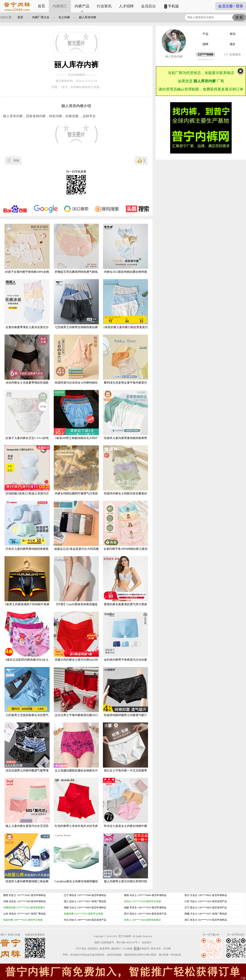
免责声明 (105, 949)
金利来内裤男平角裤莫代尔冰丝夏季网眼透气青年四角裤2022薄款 (125, 640)
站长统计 (147, 942)
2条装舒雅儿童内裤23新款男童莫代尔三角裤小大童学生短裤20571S (125, 307)
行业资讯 (104, 6)
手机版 (171, 6)
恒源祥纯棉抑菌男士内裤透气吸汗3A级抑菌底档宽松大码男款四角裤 (125, 695)
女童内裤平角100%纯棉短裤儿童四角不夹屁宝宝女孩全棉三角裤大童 (125, 529)
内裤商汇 (60, 6)
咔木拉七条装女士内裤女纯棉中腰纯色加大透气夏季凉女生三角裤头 (125, 806)
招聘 (205, 44)
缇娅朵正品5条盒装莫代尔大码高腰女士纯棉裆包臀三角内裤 (76, 529)
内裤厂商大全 (41, 17)
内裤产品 (82, 6)
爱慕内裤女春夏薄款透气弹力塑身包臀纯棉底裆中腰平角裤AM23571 (125, 584)
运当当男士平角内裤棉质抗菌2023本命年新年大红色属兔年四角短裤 (76, 695)
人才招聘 (126, 6)
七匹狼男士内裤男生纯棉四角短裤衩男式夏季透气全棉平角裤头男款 (76, 307)
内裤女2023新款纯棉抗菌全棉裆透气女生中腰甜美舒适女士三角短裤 (125, 252)
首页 (41, 6)
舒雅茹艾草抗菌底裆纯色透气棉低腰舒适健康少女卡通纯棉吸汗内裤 (76, 252)
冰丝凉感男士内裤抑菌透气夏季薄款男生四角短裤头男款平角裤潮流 (27, 750)
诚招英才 (116, 949)
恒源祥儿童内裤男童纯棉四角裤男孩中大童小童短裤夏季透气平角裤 (125, 418)
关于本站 (81, 949)
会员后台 (148, 6)
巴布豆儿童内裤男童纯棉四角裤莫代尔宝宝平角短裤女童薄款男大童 (27, 529)
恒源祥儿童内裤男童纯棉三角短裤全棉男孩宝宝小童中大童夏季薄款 (27, 861)
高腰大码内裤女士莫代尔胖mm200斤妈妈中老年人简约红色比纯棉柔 (76, 640)
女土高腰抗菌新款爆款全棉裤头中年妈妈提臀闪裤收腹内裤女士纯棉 (76, 750)
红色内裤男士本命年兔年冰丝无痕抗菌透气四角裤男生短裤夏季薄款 (76, 806)
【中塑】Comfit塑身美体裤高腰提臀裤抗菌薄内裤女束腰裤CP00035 (76, 584)
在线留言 (235, 54)
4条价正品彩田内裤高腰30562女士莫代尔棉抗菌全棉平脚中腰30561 (27, 640)
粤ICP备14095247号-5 (128, 942)
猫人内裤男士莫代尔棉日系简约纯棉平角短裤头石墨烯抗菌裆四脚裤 (125, 861)
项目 (232, 44)
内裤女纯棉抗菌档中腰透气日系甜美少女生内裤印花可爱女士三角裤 (76, 473)
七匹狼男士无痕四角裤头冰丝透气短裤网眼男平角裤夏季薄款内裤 (27, 695)
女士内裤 (64, 17)
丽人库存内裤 (88, 17)
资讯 (232, 34)
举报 (16, 161)
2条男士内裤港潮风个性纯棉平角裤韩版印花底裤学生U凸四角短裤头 (27, 584)
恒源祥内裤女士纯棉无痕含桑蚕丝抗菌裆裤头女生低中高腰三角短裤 (125, 473)
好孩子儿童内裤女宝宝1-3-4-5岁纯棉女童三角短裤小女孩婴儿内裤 (27, 418)
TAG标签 (128, 949)
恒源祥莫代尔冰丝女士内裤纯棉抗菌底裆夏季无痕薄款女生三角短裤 (76, 363)
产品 (205, 34)
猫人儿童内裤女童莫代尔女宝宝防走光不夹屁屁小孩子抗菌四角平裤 (27, 806)
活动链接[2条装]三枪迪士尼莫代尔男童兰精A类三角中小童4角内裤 (27, 473)
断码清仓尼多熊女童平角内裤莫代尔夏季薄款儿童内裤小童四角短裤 (125, 363)
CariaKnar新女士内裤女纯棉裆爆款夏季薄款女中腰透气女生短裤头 (76, 861)
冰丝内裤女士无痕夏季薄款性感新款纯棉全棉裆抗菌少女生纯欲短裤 (27, 363)
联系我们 (93, 949)
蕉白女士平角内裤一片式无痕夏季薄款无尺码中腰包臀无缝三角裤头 (125, 750)
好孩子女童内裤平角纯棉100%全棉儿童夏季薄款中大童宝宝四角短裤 (27, 252)
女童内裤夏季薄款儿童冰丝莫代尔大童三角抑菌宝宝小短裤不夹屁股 (27, 307)
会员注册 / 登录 (231, 6)
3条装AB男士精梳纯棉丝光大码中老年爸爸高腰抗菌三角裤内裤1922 (76, 418)
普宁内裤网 (125, 936)
